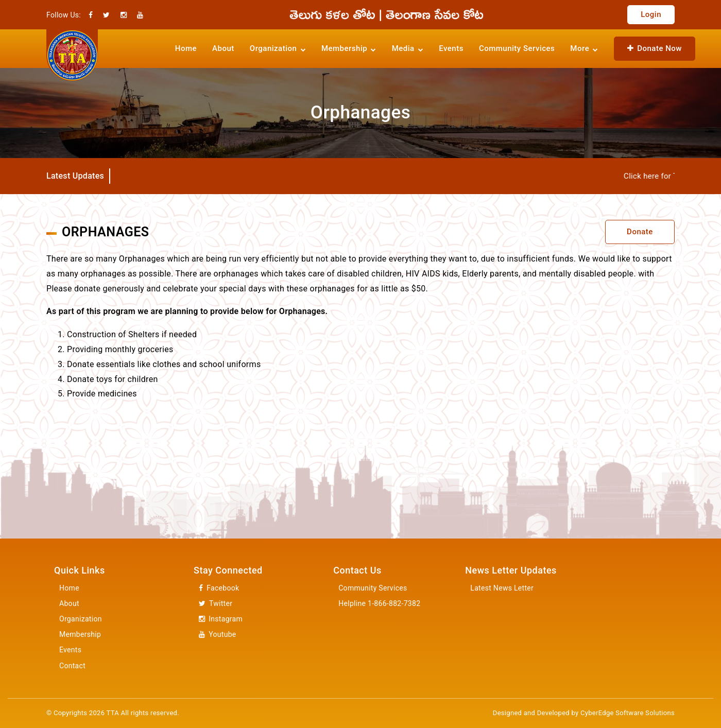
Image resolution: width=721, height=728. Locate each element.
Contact (72, 666)
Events (451, 48)
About (223, 48)
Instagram (221, 619)
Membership (80, 634)
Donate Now (655, 48)
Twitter (216, 604)
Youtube (217, 635)
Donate (640, 232)
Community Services (517, 48)
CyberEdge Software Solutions (628, 713)
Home (186, 48)
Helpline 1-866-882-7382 (379, 603)
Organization (81, 619)
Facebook (219, 588)
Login (651, 14)
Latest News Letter (502, 588)
